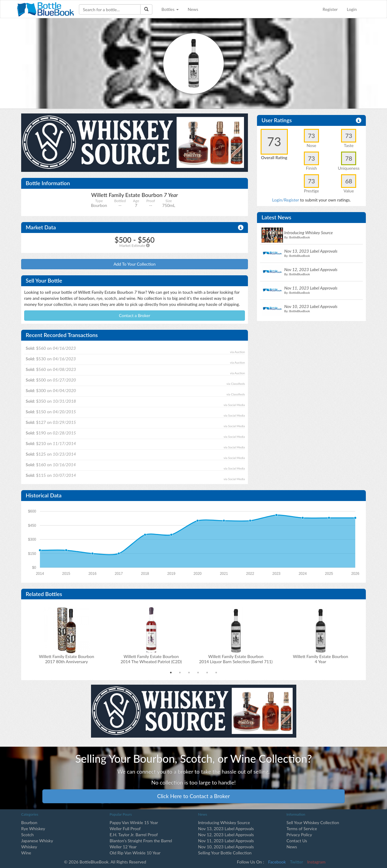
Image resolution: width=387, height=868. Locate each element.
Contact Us (297, 841)
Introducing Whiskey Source (224, 822)
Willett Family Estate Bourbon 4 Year (321, 659)
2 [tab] (180, 673)
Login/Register (286, 200)
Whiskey (29, 847)
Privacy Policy (299, 835)
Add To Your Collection (134, 264)
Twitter (296, 862)
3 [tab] (189, 673)
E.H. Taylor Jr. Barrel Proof (134, 835)
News (193, 9)
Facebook (277, 862)
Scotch (27, 835)
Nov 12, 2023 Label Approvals (226, 835)
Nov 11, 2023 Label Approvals (226, 841)
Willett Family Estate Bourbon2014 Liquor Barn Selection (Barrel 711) (236, 659)
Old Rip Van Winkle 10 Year (135, 853)
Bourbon (29, 822)
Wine (26, 853)
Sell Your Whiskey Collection (313, 822)
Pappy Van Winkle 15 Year (134, 822)
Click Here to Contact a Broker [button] (194, 796)
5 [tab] (207, 673)
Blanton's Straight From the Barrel (141, 841)
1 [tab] (171, 673)
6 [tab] (216, 673)
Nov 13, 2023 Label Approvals (226, 829)
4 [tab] (198, 673)
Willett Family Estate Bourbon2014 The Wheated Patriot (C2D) (151, 659)
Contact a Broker (135, 315)
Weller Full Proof (125, 829)
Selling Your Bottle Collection (225, 853)
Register (330, 9)
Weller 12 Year (123, 847)
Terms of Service (302, 829)
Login (352, 9)
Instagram (316, 862)
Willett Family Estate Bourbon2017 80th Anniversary (67, 659)
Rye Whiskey (33, 829)
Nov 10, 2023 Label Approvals (226, 847)
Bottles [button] (170, 9)
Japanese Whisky (37, 841)
